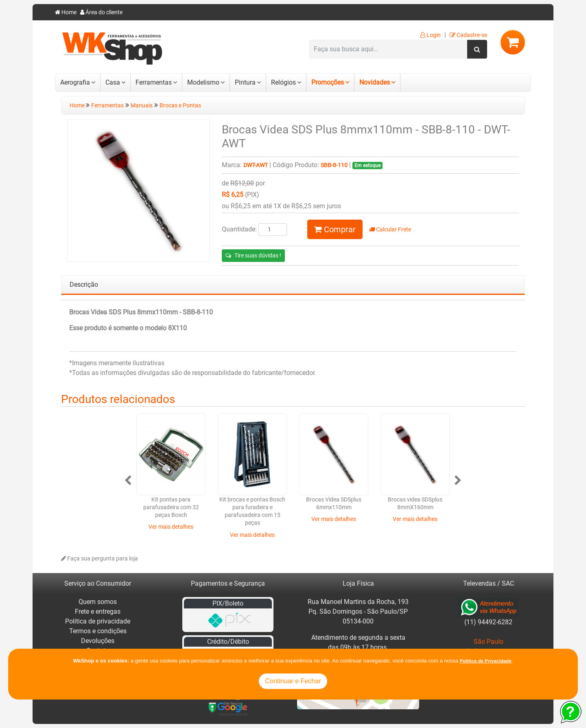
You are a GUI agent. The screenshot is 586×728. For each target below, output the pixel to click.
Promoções (328, 82)
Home (66, 12)
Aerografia (75, 82)
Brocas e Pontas (180, 106)
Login (431, 35)
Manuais (142, 106)
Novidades (375, 82)
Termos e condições (98, 631)
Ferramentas (154, 82)
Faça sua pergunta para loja (99, 559)
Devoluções (98, 641)
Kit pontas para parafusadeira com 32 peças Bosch (171, 508)
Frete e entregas (98, 611)
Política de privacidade (98, 621)
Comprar (335, 229)
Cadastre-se (468, 35)
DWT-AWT (256, 165)
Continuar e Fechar (293, 681)
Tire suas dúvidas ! (253, 255)
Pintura (245, 82)
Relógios (283, 82)
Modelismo (203, 82)
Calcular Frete (390, 230)
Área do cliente (101, 12)
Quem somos (98, 602)
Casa (113, 82)
